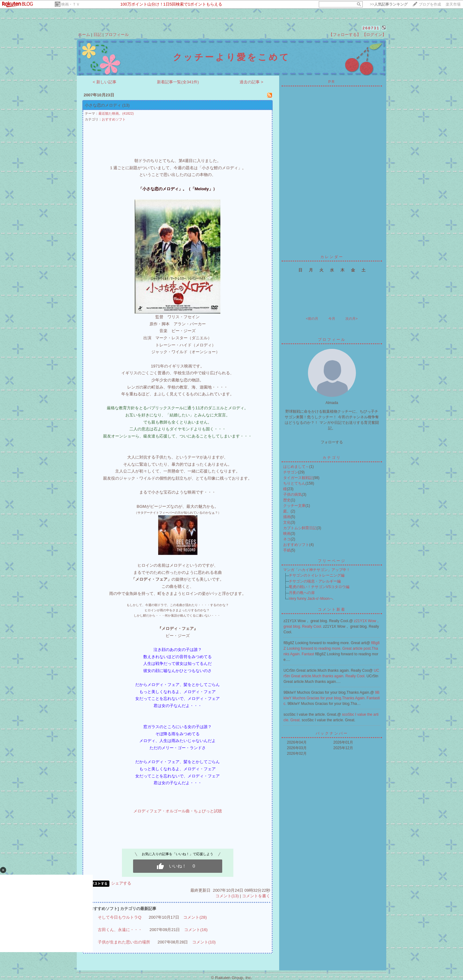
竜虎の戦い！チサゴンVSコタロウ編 (319, 587)
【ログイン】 (374, 35)
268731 (371, 28)
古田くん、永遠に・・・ (120, 930)
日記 (97, 35)
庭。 (287, 511)
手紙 (287, 550)
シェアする (121, 883)
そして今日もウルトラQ (119, 917)
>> (389, 4)
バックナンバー (332, 733)
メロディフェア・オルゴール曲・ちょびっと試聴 (178, 811)
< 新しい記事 (105, 82)
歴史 (287, 500)
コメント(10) (204, 942)
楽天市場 (453, 4)
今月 (332, 319)
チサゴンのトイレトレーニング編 (317, 575)
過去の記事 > (251, 82)
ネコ (287, 539)
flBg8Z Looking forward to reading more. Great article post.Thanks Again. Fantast (331, 648)
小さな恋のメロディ (103, 105)
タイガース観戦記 (298, 478)
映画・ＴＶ (71, 4)
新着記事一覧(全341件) (178, 82)
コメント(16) (196, 930)
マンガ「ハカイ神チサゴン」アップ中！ (317, 570)
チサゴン (291, 472)
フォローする (332, 442)
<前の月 (312, 319)
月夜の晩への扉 (302, 593)
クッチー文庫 (294, 506)
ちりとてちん (294, 483)
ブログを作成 (430, 4)
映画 (287, 534)
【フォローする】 (345, 35)
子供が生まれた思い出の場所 (124, 942)
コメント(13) (227, 896)
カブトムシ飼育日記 (300, 528)
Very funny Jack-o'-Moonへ (311, 599)
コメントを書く (256, 896)
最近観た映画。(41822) (116, 113)
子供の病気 (292, 494)
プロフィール (117, 35)
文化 (287, 522)
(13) (126, 105)
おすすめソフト (114, 119)
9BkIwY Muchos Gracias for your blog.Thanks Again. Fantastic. (332, 698)
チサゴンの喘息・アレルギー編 (315, 581)
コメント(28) (195, 917)
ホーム (84, 35)
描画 (287, 517)
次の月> (351, 319)
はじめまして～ (296, 467)
